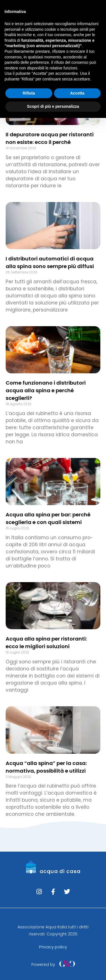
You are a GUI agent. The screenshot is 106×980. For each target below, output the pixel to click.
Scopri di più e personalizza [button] (53, 106)
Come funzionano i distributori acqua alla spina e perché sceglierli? (46, 390)
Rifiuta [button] (29, 93)
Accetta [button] (77, 93)
